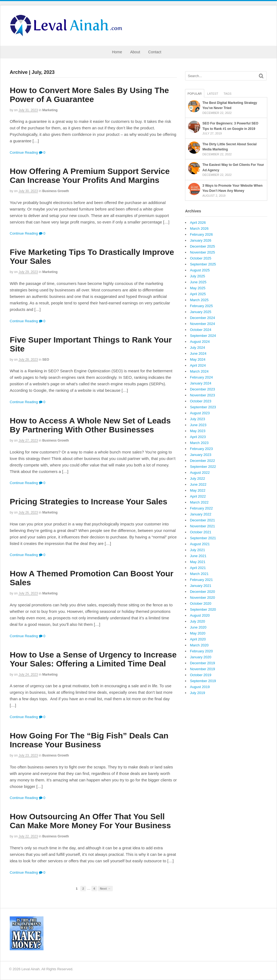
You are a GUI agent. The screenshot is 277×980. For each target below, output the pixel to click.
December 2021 (202, 520)
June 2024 (198, 353)
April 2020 (198, 639)
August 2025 (200, 270)
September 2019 (203, 681)
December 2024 (202, 318)
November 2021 (202, 526)
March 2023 (199, 443)
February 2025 (201, 306)
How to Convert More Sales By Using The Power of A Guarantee (89, 95)
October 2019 (201, 675)
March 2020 (199, 645)
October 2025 (201, 258)
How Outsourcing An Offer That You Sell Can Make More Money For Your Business (90, 821)
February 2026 (201, 234)
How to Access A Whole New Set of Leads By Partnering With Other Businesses (90, 425)
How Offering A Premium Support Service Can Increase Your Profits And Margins (90, 176)
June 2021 (198, 556)
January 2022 (201, 514)
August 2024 (200, 342)
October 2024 (201, 330)
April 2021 (198, 568)
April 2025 (198, 294)
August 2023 (200, 413)
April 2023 (198, 437)
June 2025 (198, 282)
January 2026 (201, 240)
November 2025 (202, 252)
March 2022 (199, 502)
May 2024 (198, 359)
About (135, 52)
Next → (105, 888)
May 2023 (198, 431)
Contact (155, 52)
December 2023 (202, 389)
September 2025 (203, 264)
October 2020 (201, 604)
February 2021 (201, 580)
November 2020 (202, 598)
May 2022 (198, 490)
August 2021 (200, 544)
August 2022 (200, 473)
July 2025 (197, 276)
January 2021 (201, 586)
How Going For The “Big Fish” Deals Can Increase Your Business (89, 740)
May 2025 (198, 288)
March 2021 (199, 574)
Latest (213, 94)
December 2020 (202, 592)
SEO (46, 360)
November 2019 (202, 669)
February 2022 (201, 508)
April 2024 (198, 365)
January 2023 (201, 455)
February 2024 (201, 377)
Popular (195, 94)
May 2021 (198, 562)
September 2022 (203, 467)
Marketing (50, 110)
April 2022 (198, 496)
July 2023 (197, 419)
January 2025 (201, 312)
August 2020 (200, 615)
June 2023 (198, 425)
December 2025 (202, 246)
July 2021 (197, 550)
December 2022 (202, 461)
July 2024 (197, 348)
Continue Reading (24, 152)
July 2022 (197, 479)
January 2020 (201, 657)
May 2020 (198, 633)
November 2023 (202, 395)
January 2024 (201, 383)
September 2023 (203, 407)
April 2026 (198, 223)
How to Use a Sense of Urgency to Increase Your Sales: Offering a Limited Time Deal (93, 659)
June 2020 (198, 627)
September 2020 (203, 609)
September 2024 (203, 336)
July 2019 (197, 693)
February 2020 (201, 651)
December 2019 (202, 663)
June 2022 (198, 484)
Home (117, 52)
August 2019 (200, 687)
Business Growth (56, 191)
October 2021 (201, 532)
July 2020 (197, 621)
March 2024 (199, 371)
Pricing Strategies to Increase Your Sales (88, 501)
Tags (228, 94)
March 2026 (199, 228)
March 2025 (199, 300)
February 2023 (201, 449)
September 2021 (203, 538)
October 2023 (201, 401)
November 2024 (202, 324)
